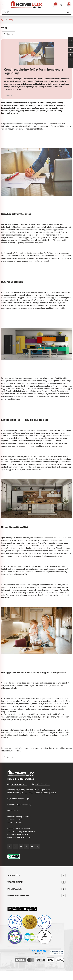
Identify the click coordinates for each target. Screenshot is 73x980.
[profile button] (62, 5)
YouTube (32, 847)
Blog (11, 20)
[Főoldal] (2, 20)
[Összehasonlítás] (55, 5)
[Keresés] (68, 12)
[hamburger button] (3, 5)
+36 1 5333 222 (42, 784)
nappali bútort (29, 396)
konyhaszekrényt (8, 237)
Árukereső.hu (39, 954)
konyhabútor (38, 124)
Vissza (10, 34)
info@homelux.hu (19, 784)
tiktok (27, 847)
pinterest (21, 847)
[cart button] (68, 5)
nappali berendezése (14, 748)
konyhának (60, 538)
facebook (10, 847)
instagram (15, 847)
